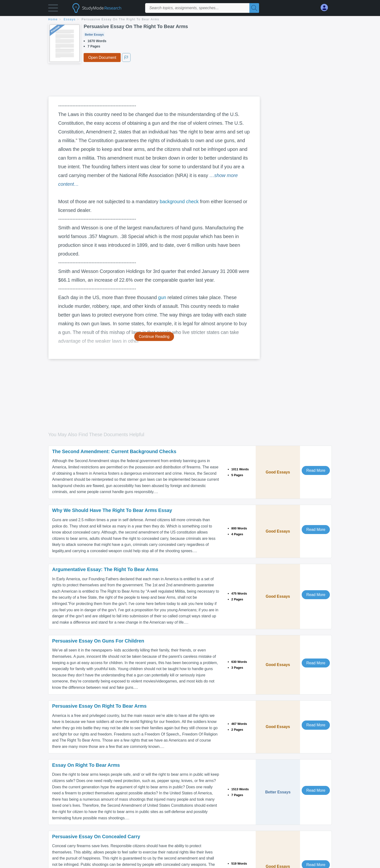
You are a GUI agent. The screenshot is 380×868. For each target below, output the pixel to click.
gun (162, 297)
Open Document (102, 58)
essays (70, 19)
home (53, 19)
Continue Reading (154, 337)
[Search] (254, 8)
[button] (53, 9)
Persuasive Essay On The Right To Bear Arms (121, 19)
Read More (316, 470)
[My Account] (326, 8)
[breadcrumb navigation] (190, 20)
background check (179, 201)
